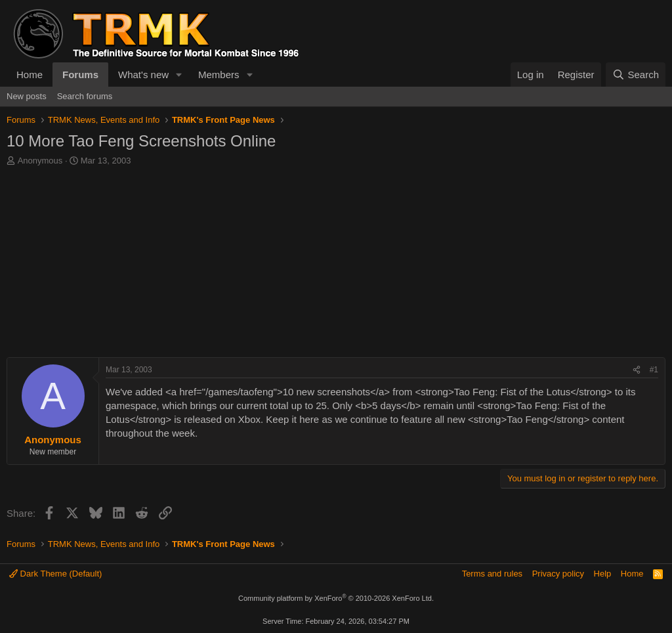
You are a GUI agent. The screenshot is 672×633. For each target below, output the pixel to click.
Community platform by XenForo (336, 598)
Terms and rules (492, 574)
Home (30, 75)
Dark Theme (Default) (55, 574)
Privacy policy (558, 574)
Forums (80, 75)
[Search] (636, 75)
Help (603, 574)
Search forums (85, 96)
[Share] (637, 370)
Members (219, 75)
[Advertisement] (336, 265)
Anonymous (40, 161)
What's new (143, 75)
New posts (27, 96)
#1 (654, 370)
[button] (179, 75)
